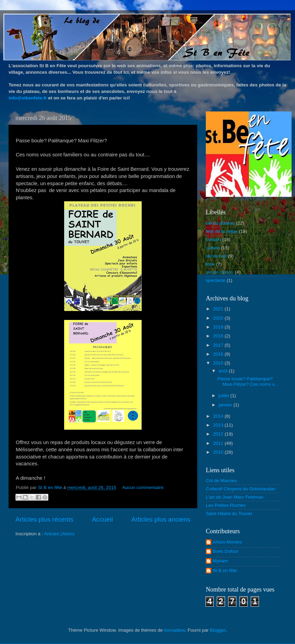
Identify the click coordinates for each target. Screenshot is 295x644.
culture (213, 248)
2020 (219, 318)
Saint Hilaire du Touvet (229, 514)
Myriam (220, 561)
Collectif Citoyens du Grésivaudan (241, 489)
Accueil (102, 519)
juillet (225, 396)
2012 (219, 434)
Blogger (218, 630)
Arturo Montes (227, 542)
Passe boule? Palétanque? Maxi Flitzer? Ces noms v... (248, 381)
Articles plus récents (44, 519)
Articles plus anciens (161, 519)
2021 (219, 309)
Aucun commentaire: (143, 487)
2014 (219, 416)
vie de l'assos (220, 272)
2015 (219, 363)
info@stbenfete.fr (28, 98)
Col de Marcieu (221, 481)
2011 (219, 443)
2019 (219, 327)
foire (210, 264)
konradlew (174, 630)
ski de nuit (216, 256)
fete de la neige (222, 231)
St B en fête (225, 570)
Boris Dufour (226, 551)
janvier (226, 405)
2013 (219, 425)
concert (213, 240)
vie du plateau (220, 223)
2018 (219, 336)
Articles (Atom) (59, 534)
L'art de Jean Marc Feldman (235, 497)
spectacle (216, 280)
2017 (219, 345)
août (224, 371)
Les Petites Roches (226, 505)
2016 (219, 354)
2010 (219, 452)
